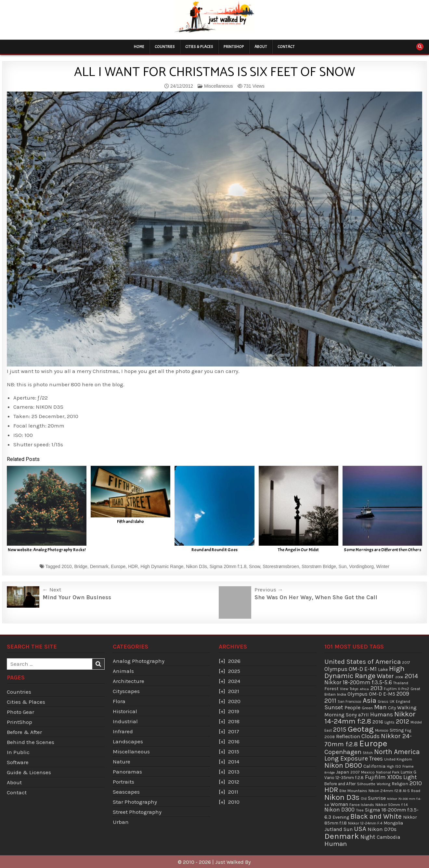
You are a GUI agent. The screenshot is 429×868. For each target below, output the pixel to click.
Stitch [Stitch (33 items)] (368, 753)
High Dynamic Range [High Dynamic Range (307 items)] (364, 672)
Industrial (125, 721)
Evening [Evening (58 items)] (341, 817)
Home (139, 47)
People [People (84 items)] (352, 707)
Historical (125, 711)
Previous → (269, 589)
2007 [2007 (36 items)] (355, 772)
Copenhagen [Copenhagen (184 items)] (343, 752)
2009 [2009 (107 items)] (403, 694)
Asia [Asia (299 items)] (370, 700)
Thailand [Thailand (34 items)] (401, 683)
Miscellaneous (219, 86)
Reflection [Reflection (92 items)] (348, 736)
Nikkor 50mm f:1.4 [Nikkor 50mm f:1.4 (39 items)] (392, 805)
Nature (122, 762)
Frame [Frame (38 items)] (408, 766)
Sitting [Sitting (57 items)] (397, 730)
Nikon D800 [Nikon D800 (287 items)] (343, 765)
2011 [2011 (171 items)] (330, 701)
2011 (233, 792)
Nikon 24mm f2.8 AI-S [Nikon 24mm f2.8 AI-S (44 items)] (389, 791)
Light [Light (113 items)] (410, 777)
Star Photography (135, 802)
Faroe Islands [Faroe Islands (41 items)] (362, 805)
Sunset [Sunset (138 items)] (334, 707)
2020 (234, 701)
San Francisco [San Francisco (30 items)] (350, 702)
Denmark (99, 566)
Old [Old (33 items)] (364, 799)
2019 (234, 711)
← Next (52, 589)
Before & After (24, 732)
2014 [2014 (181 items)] (411, 676)
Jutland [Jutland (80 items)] (333, 829)
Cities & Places (199, 47)
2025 (234, 671)
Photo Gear (20, 712)
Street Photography (137, 812)
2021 (234, 691)
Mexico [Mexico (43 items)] (368, 772)
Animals (123, 671)
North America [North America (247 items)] (397, 752)
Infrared (123, 731)
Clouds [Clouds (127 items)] (370, 736)
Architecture (129, 681)
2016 (234, 741)
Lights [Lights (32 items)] (390, 722)
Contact (286, 47)
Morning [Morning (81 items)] (334, 715)
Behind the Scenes (31, 742)
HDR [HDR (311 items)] (331, 790)
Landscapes (128, 741)
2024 (234, 681)
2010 (66, 566)
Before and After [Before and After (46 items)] (340, 784)
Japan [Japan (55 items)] (343, 772)
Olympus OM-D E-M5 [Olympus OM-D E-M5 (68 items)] (371, 694)
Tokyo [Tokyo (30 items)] (354, 689)
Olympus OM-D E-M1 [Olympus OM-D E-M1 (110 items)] (351, 669)
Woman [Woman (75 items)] (339, 804)
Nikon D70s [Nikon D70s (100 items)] (382, 829)
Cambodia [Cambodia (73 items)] (388, 837)
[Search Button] (420, 47)
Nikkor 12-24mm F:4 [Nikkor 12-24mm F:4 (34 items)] (365, 823)
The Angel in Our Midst (298, 550)
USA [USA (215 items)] (360, 829)
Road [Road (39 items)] (416, 791)
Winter (383, 566)
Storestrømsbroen (281, 566)
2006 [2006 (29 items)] (399, 677)
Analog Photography (139, 661)
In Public (18, 752)
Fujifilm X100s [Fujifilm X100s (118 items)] (383, 777)
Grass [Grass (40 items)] (383, 701)
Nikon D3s (196, 566)
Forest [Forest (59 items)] (331, 689)
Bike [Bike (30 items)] (343, 791)
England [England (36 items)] (403, 701)
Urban (121, 822)
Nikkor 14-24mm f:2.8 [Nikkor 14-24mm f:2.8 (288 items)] (370, 718)
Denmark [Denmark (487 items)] (342, 836)
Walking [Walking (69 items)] (407, 708)
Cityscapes (126, 691)
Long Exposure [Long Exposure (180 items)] (346, 758)
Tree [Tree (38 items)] (360, 810)
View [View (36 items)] (344, 689)
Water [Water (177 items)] (385, 676)
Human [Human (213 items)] (336, 844)
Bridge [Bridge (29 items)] (330, 772)
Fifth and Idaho (130, 521)
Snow (254, 566)
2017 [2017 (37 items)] (406, 663)
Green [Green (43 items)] (367, 708)
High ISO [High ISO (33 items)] (394, 766)
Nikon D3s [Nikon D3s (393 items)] (342, 797)
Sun (343, 566)
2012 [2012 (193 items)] (403, 721)
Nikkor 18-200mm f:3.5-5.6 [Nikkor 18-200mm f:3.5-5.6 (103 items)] (358, 682)
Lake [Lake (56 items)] (383, 670)
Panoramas (127, 772)
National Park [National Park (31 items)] (388, 772)
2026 (234, 661)
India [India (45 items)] (342, 694)
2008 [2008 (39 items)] (330, 737)
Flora (119, 701)
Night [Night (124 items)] (368, 837)
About (261, 47)
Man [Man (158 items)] (380, 707)
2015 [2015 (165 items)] (340, 730)
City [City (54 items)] (392, 708)
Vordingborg (361, 566)
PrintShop (234, 47)
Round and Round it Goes (214, 550)
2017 (234, 731)
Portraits (123, 782)
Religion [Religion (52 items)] (400, 784)
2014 (234, 762)
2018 (234, 721)
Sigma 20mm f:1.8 (228, 566)
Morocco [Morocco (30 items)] (382, 731)
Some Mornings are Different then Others (383, 550)
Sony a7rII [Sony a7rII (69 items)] (357, 715)
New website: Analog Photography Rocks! (47, 550)
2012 (234, 782)
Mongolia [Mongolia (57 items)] (393, 823)
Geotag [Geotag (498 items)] (361, 729)
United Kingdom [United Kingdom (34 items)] (398, 759)
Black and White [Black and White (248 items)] (376, 816)
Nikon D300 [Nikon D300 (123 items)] (339, 810)
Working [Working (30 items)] (383, 784)
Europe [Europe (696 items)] (373, 744)
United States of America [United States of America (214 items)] (363, 662)
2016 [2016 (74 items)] (378, 722)
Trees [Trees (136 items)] (376, 759)
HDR (133, 566)
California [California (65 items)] (374, 766)
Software (18, 762)
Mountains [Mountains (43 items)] (357, 791)
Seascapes (126, 792)
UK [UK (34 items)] (392, 701)
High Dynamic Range (162, 566)
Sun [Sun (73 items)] (348, 829)
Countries (165, 47)
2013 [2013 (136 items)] (376, 688)
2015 (234, 751)
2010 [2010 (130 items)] (416, 783)
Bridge (81, 566)
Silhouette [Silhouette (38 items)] (366, 784)
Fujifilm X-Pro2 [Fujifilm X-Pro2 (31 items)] (396, 689)
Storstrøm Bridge (319, 566)
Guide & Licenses (29, 772)
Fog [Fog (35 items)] (408, 730)
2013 (234, 772)
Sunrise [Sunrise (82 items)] (377, 798)
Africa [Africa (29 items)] (364, 689)
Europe (118, 566)
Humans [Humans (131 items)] (382, 714)
